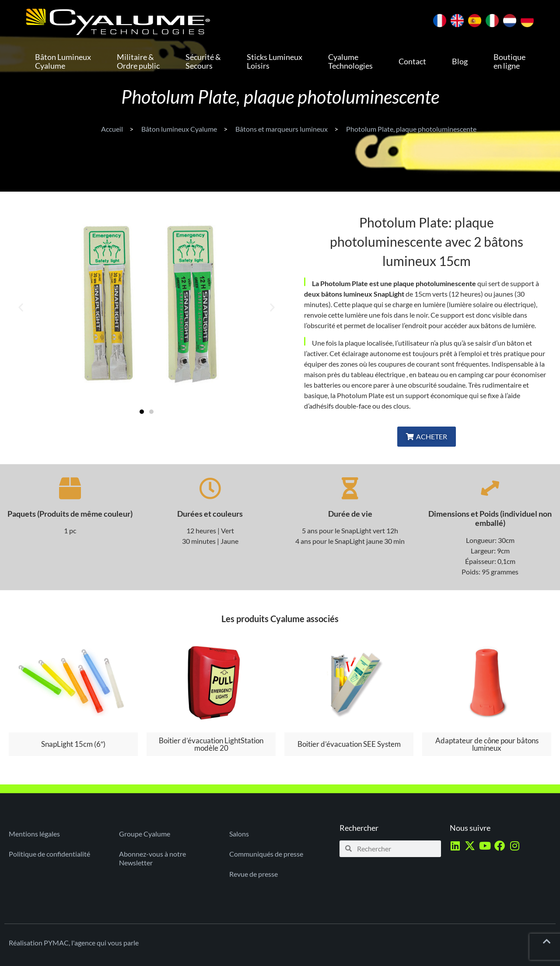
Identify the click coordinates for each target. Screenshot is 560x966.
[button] (21, 307)
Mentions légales (34, 834)
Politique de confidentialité (49, 854)
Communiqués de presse (266, 854)
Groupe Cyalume (145, 834)
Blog (460, 61)
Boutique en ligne (509, 61)
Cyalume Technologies (350, 61)
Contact (412, 61)
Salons (239, 834)
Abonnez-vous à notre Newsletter (152, 858)
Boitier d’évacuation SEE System (349, 744)
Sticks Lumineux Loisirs (275, 61)
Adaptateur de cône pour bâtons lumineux (487, 744)
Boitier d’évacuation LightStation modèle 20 (211, 744)
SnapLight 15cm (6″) (73, 744)
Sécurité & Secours (203, 61)
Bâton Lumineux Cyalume (63, 61)
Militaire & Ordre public (138, 61)
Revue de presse (254, 874)
